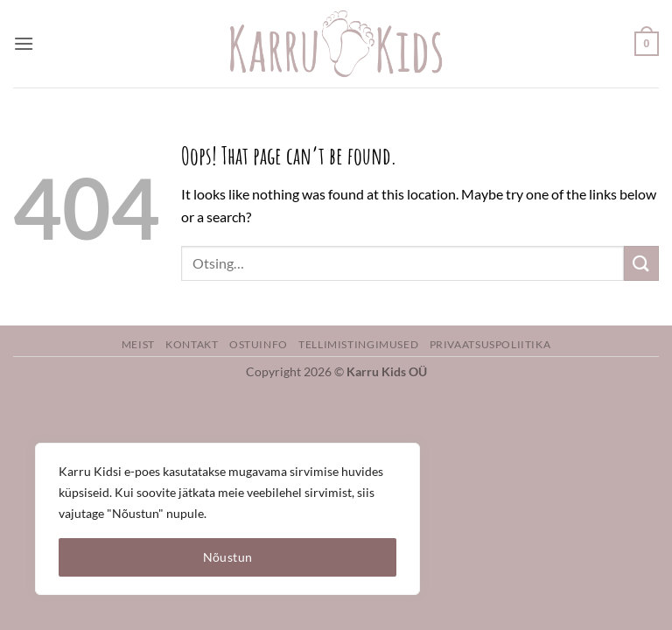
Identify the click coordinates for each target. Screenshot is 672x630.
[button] (24, 43)
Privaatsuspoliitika (490, 344)
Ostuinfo (259, 344)
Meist (138, 344)
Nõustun (228, 557)
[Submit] (641, 263)
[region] (227, 519)
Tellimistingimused (358, 344)
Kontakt (192, 344)
